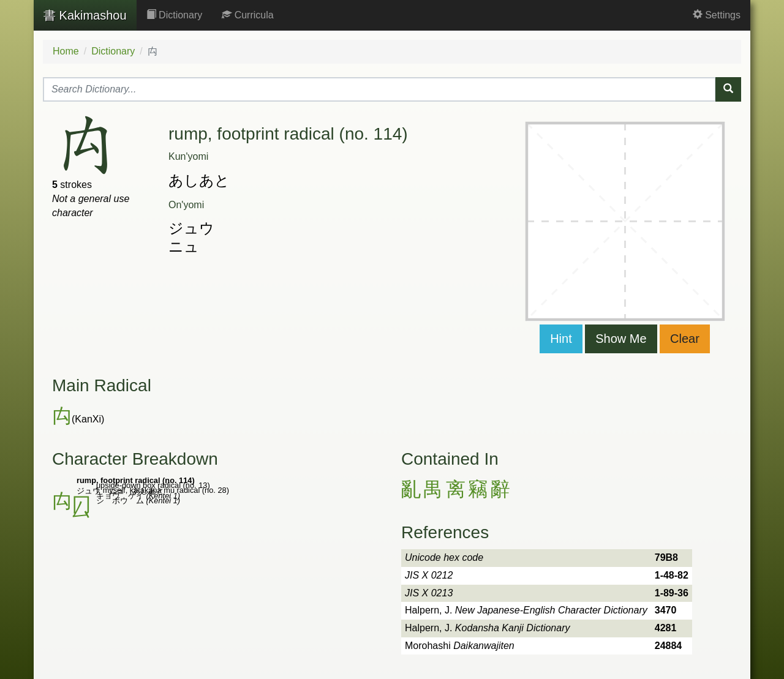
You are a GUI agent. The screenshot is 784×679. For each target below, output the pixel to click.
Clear (685, 339)
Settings (717, 15)
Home (66, 51)
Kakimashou (85, 15)
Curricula (247, 15)
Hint (561, 339)
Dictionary (175, 15)
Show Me (621, 339)
